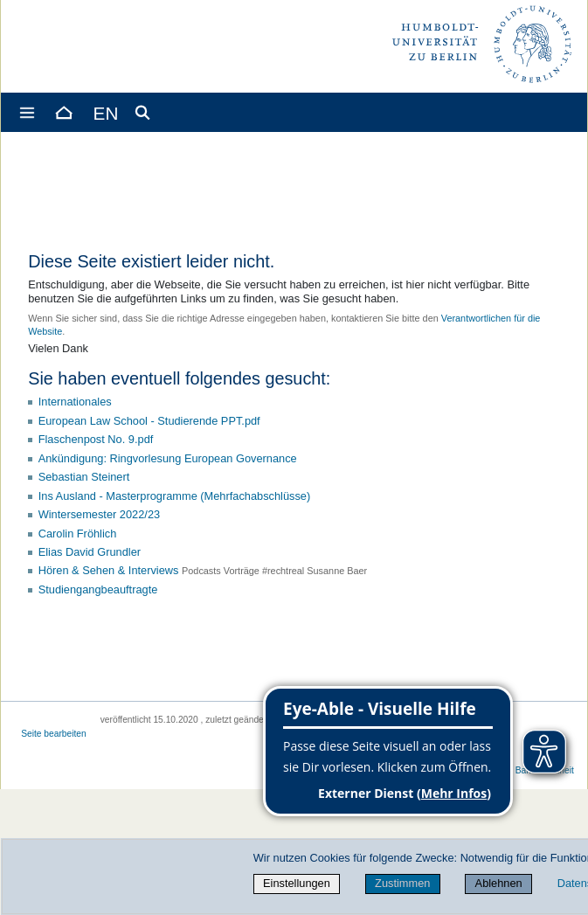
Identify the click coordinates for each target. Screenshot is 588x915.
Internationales (75, 402)
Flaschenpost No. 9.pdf (96, 439)
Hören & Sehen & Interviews (109, 570)
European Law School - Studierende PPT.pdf (149, 421)
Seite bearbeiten (54, 734)
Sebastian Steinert (84, 477)
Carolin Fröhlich (78, 534)
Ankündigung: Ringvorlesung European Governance (168, 458)
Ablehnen (499, 883)
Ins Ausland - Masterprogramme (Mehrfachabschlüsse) (175, 496)
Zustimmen (402, 883)
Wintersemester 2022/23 (99, 514)
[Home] (63, 112)
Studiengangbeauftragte (98, 589)
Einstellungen (297, 883)
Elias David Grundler (90, 552)
